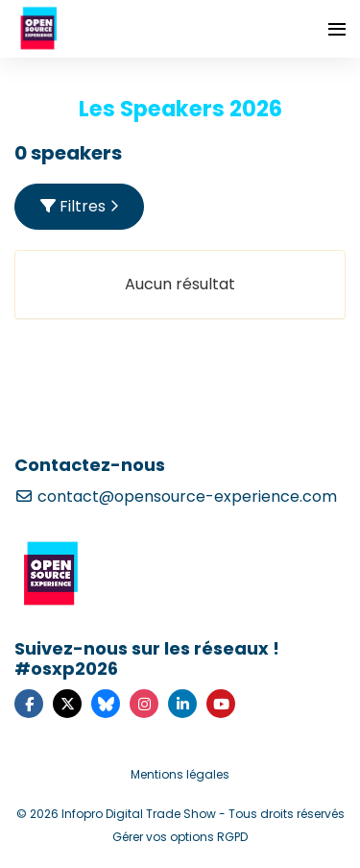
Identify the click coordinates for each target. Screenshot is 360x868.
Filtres (80, 206)
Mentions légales (180, 774)
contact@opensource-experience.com (176, 496)
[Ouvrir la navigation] (337, 29)
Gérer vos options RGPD (180, 837)
